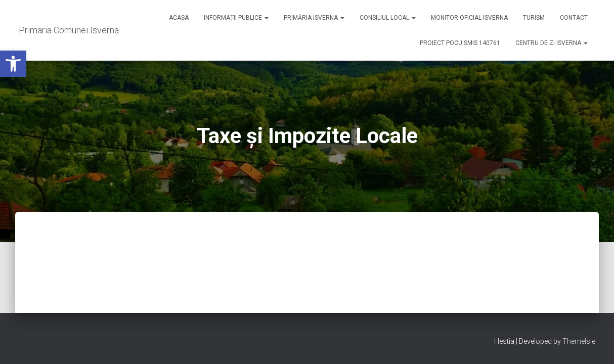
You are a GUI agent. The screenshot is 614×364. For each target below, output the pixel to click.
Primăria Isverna (314, 18)
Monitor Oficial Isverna (469, 18)
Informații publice (236, 18)
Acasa (179, 18)
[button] (13, 64)
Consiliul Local (388, 18)
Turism (534, 18)
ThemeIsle (579, 341)
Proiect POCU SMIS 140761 (460, 43)
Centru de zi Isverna (552, 43)
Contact (574, 18)
